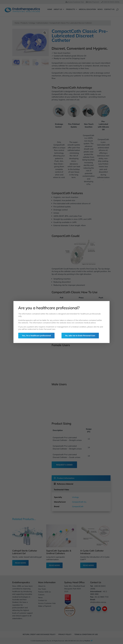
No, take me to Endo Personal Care (81, 336)
